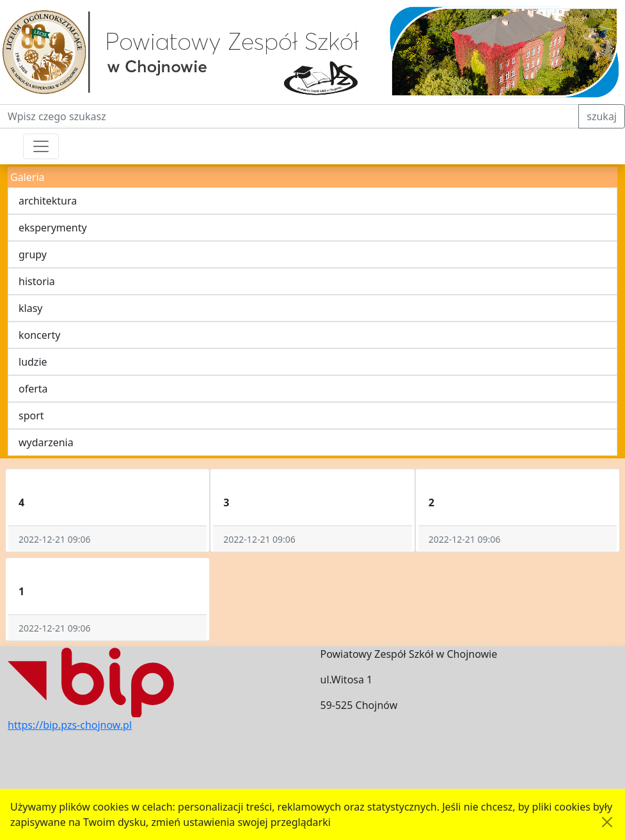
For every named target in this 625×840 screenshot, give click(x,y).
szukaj (602, 116)
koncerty (39, 335)
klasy (30, 308)
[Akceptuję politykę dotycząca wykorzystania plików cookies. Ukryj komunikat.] (607, 822)
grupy (33, 254)
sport (31, 416)
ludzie (33, 362)
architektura (48, 201)
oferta (33, 389)
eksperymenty (53, 228)
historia (37, 281)
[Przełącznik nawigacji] (41, 146)
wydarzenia (46, 442)
